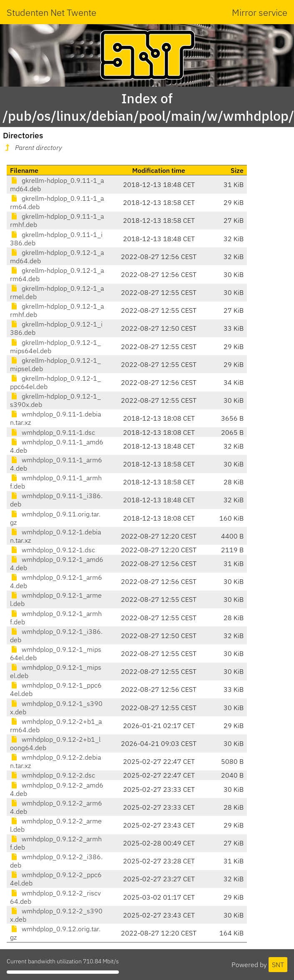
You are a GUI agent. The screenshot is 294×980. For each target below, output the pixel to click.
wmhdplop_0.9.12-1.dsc (53, 550)
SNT (278, 965)
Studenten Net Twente (52, 12)
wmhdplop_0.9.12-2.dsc (53, 775)
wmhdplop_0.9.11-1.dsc (53, 432)
